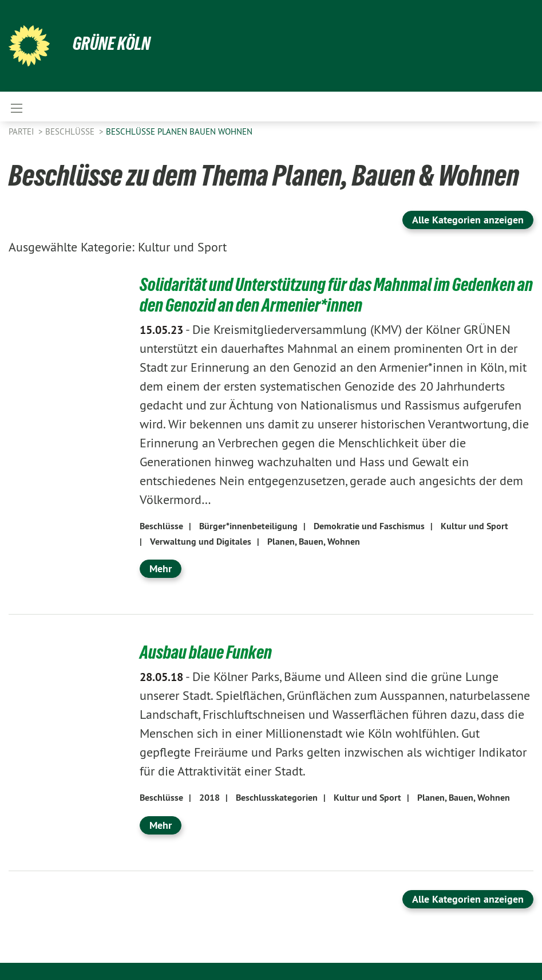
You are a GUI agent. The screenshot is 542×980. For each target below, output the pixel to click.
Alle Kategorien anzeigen (468, 220)
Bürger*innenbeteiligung (248, 526)
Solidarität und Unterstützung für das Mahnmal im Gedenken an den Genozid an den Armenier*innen (336, 295)
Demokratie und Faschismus (369, 526)
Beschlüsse (71, 131)
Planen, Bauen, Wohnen (314, 542)
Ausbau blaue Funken (206, 652)
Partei (22, 131)
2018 (209, 798)
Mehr (161, 568)
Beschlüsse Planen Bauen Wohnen (179, 131)
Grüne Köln (112, 44)
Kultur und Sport (474, 526)
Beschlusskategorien (277, 798)
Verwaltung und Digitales (201, 542)
